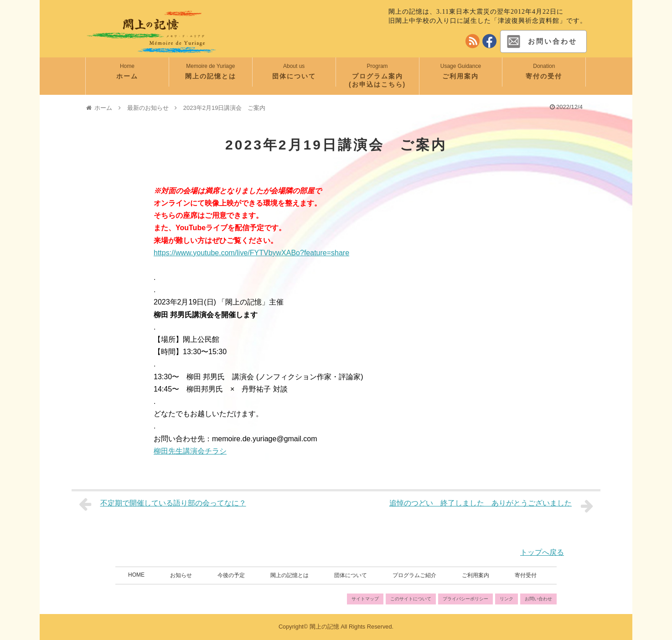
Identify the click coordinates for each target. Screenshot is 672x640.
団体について (294, 76)
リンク (507, 599)
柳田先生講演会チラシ (190, 451)
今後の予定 (231, 575)
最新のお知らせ (148, 108)
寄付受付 (526, 575)
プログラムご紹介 (414, 575)
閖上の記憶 (324, 627)
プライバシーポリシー (465, 599)
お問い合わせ (541, 41)
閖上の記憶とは (211, 76)
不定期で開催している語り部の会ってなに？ (163, 504)
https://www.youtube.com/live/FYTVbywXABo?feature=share (251, 253)
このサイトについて (411, 599)
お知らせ (181, 575)
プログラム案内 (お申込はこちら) (384, 80)
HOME (136, 575)
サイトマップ (365, 599)
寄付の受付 (544, 76)
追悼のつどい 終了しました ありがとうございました (491, 506)
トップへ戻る (542, 552)
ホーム (127, 76)
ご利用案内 (460, 76)
